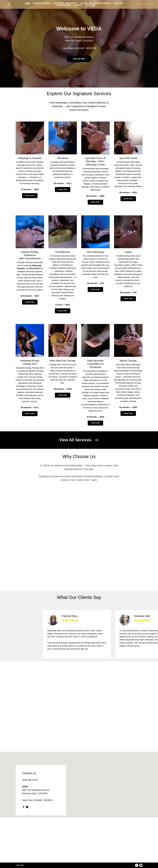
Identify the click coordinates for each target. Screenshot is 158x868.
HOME (28, 3)
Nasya (128, 252)
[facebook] (24, 807)
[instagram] (27, 807)
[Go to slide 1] (77, 84)
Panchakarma (63, 252)
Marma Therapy (128, 361)
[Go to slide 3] (81, 84)
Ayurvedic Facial (128, 158)
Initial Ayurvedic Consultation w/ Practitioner (95, 364)
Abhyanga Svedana (30, 158)
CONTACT (78, 5)
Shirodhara (63, 158)
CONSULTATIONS (63, 5)
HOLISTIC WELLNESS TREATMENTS (95, 3)
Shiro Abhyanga (95, 252)
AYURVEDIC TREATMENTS (66, 3)
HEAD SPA (119, 3)
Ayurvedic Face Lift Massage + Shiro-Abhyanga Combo (95, 161)
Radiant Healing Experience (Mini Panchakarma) (30, 255)
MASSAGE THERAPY (42, 3)
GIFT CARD (90, 5)
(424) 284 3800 (145, 4)
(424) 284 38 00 (30, 780)
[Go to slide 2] (79, 84)
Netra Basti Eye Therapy (63, 361)
